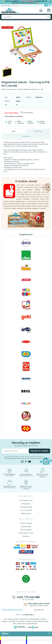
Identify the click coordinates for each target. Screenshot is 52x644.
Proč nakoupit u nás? (26, 500)
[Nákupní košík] (41, 10)
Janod (18, 101)
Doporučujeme (13, 642)
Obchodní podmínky (26, 507)
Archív (5, 619)
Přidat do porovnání (41, 122)
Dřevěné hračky (23, 619)
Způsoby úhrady (26, 526)
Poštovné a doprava (26, 523)
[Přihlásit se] (2, 6)
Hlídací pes (26, 136)
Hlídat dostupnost (19, 122)
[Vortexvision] (33, 627)
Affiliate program (26, 513)
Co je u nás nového (26, 510)
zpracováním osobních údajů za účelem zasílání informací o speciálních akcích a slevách (27, 458)
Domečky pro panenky (31, 621)
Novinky (39, 638)
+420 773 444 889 (28, 597)
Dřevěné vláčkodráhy (32, 623)
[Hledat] (48, 17)
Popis (14, 131)
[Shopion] (20, 627)
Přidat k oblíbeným (29, 122)
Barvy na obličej (20, 621)
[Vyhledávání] (26, 17)
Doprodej (39, 642)
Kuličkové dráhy (21, 623)
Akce (13, 638)
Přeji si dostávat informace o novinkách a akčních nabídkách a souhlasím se (27, 457)
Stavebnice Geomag (13, 619)
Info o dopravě (26, 112)
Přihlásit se (15, 6)
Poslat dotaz (8, 122)
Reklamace (26, 536)
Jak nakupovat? (26, 504)
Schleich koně (12, 621)
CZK (46, 5)
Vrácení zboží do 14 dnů (26, 533)
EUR (50, 5)
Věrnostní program (26, 530)
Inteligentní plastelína (34, 619)
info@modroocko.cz (15, 610)
